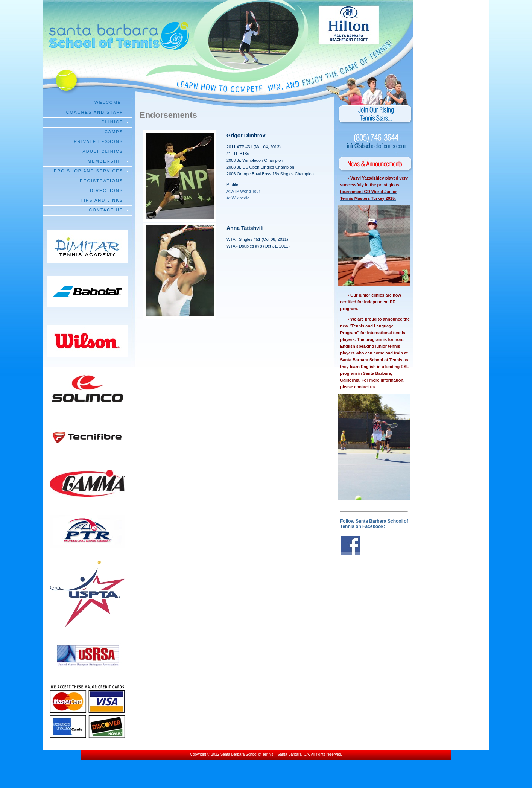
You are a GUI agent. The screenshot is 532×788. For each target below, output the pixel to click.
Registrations (101, 181)
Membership (105, 161)
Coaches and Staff (95, 112)
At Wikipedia (238, 198)
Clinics (112, 122)
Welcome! (109, 102)
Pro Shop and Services (88, 171)
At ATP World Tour (243, 191)
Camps (114, 132)
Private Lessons (99, 141)
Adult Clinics (103, 151)
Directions (106, 190)
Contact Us (106, 210)
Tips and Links (102, 200)
